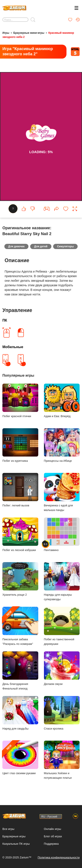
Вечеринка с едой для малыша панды (62, 492)
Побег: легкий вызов (20, 490)
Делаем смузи (62, 668)
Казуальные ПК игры (16, 844)
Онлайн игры (53, 829)
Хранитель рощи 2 (20, 579)
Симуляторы (65, 246)
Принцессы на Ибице (62, 445)
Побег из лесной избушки (20, 535)
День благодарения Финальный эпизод (20, 671)
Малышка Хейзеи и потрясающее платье (62, 760)
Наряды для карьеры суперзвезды (62, 581)
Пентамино (62, 535)
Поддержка (51, 844)
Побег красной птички (20, 401)
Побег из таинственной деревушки (62, 626)
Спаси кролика (62, 713)
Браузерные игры (14, 836)
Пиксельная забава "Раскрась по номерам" (20, 626)
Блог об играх (53, 836)
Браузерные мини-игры (29, 33)
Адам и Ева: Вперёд (62, 401)
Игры (6, 33)
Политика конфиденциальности (59, 857)
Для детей (41, 246)
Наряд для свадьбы (20, 713)
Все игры (8, 829)
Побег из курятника (20, 445)
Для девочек (17, 246)
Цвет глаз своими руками (20, 758)
